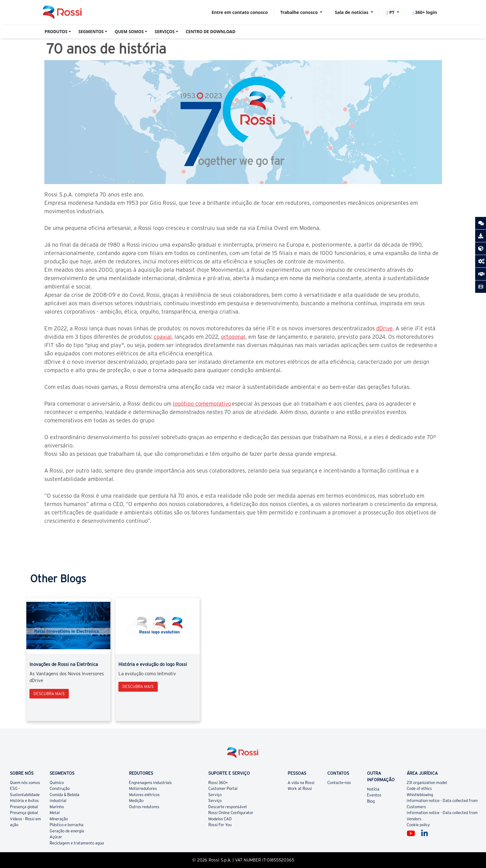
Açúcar (56, 837)
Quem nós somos (25, 783)
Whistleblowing (420, 795)
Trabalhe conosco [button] (300, 12)
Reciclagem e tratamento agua (77, 843)
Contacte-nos (339, 783)
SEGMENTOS (91, 32)
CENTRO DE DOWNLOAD (210, 32)
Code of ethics (419, 789)
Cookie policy (418, 825)
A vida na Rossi (301, 783)
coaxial (163, 337)
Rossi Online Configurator (231, 813)
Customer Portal (223, 789)
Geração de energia (67, 831)
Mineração (59, 819)
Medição (136, 801)
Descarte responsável (228, 807)
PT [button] (391, 12)
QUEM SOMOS (129, 32)
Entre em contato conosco (240, 12)
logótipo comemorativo (202, 404)
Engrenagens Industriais (150, 783)
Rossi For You (220, 825)
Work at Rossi (300, 789)
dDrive (384, 328)
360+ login (425, 12)
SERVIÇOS (165, 32)
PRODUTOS (56, 32)
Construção (60, 789)
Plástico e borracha (66, 825)
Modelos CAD (220, 819)
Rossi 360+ (218, 783)
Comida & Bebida (64, 795)
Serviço (215, 795)
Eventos (374, 795)
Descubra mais (49, 694)
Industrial (58, 801)
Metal (55, 813)
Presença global (24, 807)
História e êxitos (24, 801)
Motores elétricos (144, 795)
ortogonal (233, 337)
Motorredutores (143, 789)
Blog (371, 801)
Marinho (57, 807)
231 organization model (427, 783)
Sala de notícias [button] (352, 12)
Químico (57, 783)
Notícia (373, 789)
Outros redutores (144, 807)
